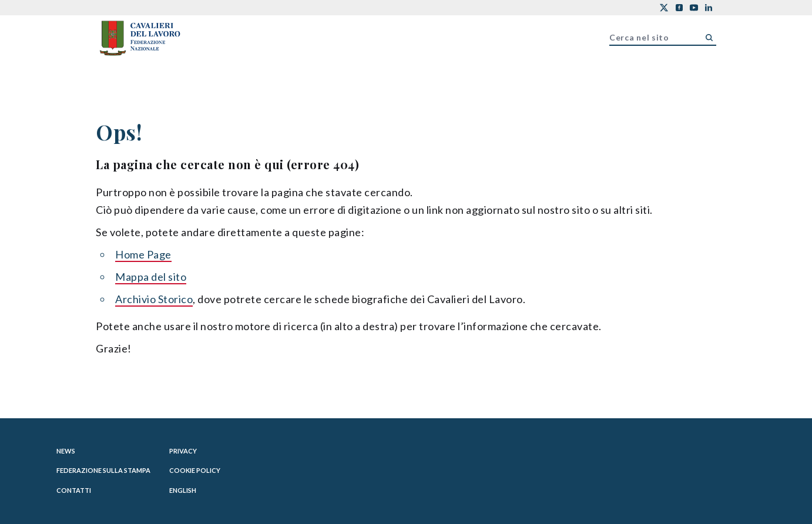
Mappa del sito (151, 277)
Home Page (143, 254)
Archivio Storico (154, 299)
